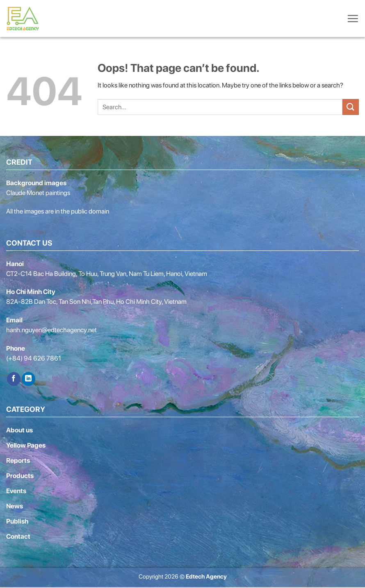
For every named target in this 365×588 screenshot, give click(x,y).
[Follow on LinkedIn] (29, 379)
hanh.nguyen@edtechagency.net (51, 330)
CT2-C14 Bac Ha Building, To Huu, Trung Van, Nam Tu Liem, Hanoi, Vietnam (107, 274)
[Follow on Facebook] (14, 379)
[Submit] (351, 107)
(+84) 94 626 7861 (34, 358)
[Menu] (353, 18)
